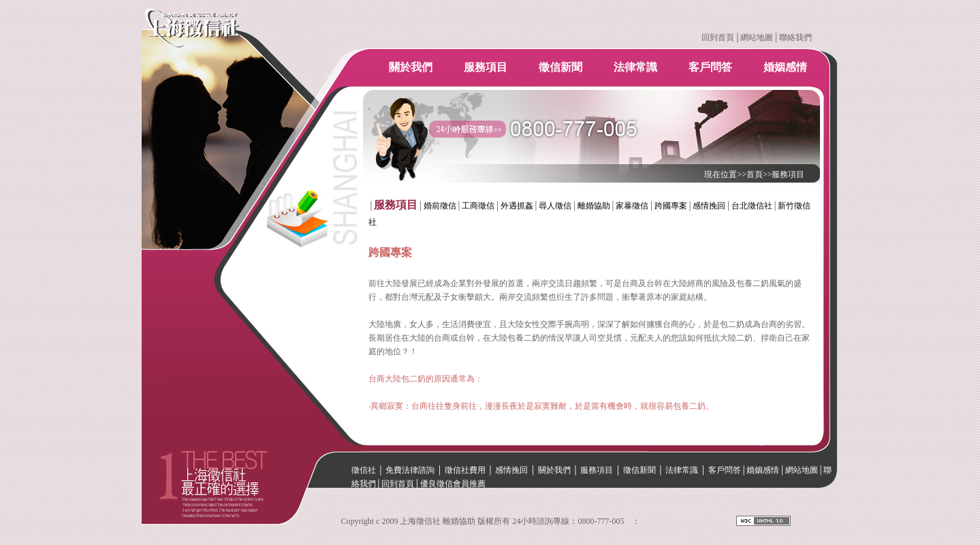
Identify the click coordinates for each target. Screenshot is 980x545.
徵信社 (364, 470)
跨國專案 (671, 206)
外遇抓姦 (517, 206)
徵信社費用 (465, 470)
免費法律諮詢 (410, 470)
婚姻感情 (785, 67)
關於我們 (411, 67)
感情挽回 (709, 206)
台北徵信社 (752, 206)
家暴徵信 (632, 206)
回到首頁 (718, 37)
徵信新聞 (560, 67)
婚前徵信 (440, 206)
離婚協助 (594, 206)
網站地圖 (757, 37)
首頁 (755, 174)
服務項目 (486, 67)
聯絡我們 (795, 37)
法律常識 (635, 67)
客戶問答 (710, 67)
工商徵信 (478, 206)
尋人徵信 (555, 206)
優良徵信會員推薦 (453, 484)
